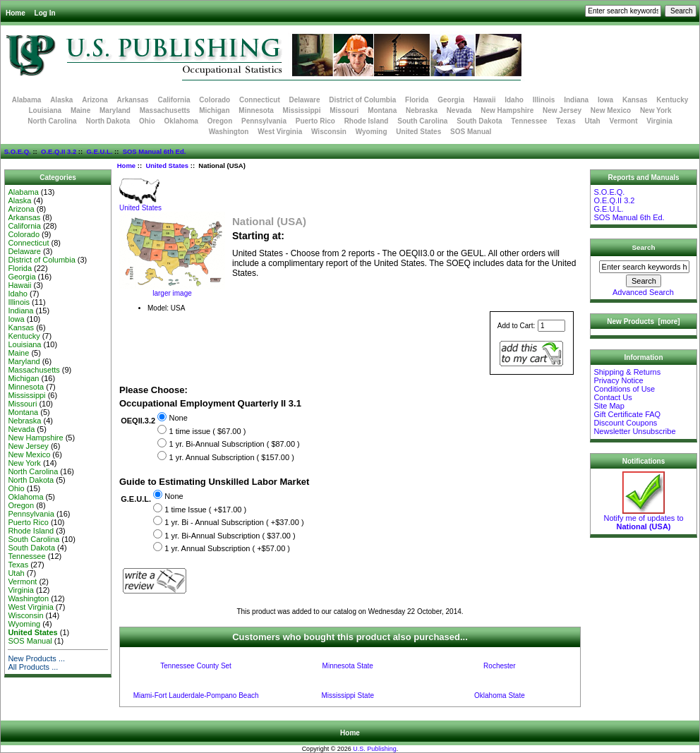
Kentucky (672, 100)
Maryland (115, 110)
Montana (382, 110)
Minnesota (256, 110)
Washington (229, 132)
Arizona (95, 100)
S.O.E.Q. (18, 151)
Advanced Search (643, 292)
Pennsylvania (264, 121)
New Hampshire (507, 110)
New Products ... (36, 658)
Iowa (605, 100)
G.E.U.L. (99, 151)
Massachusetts (165, 110)
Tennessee (529, 121)
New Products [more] (643, 321)
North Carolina (52, 121)
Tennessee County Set (196, 666)
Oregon (220, 121)
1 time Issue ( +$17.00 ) (205, 510)
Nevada (459, 110)
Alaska (61, 100)
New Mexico (611, 110)
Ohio (147, 121)
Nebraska (422, 110)
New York (656, 110)
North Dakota (108, 121)
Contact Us (612, 397)
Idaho (514, 100)
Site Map (609, 406)
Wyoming (372, 132)
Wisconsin (329, 132)
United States (167, 165)
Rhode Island (367, 121)
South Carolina (422, 121)
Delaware (305, 100)
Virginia (659, 121)
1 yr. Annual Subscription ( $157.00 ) (231, 457)
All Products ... (33, 667)
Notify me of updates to (643, 519)
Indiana (576, 100)
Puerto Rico (315, 121)
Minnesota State (348, 666)
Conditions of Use (624, 389)
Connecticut (260, 100)
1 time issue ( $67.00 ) (207, 431)
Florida (417, 100)
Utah (593, 121)
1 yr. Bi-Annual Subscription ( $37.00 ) (230, 536)
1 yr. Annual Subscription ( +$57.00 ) (227, 548)
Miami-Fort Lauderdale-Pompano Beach (196, 695)
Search (644, 247)
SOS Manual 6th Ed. (155, 151)
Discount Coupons (625, 423)
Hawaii (485, 100)
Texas (566, 121)
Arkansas (133, 100)
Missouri (344, 110)
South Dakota (479, 121)
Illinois (544, 100)
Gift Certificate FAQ (627, 414)
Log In (45, 13)
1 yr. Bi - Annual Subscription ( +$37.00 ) (234, 522)
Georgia (451, 100)
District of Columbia (362, 100)
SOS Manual (471, 132)
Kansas (635, 100)
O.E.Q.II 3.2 (59, 151)
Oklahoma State (500, 695)
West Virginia (280, 132)
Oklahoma (181, 121)
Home (16, 13)
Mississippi (302, 110)
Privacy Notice (618, 380)
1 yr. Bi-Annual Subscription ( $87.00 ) (234, 445)
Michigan (214, 110)
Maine (80, 110)
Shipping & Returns (627, 372)
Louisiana (45, 110)
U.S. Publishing (375, 749)
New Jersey (562, 110)
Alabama (27, 100)
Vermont (624, 121)
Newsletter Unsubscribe (634, 431)
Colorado (215, 100)
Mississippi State (348, 695)
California (174, 100)
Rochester (500, 666)
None (178, 418)
